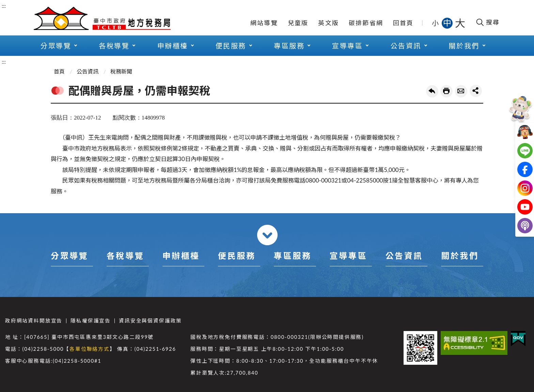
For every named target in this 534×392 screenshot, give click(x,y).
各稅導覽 (114, 46)
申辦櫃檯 (173, 46)
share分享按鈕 (476, 91)
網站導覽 (264, 23)
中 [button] (448, 23)
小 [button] (436, 23)
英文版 (328, 23)
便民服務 (231, 46)
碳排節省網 (366, 23)
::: (4, 6)
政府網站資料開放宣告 (34, 321)
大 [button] (460, 23)
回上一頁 (432, 91)
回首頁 (403, 23)
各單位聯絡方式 (90, 349)
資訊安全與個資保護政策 (150, 321)
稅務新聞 (121, 71)
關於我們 (464, 46)
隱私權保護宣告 (91, 321)
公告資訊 (406, 46)
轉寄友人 (461, 91)
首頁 (59, 71)
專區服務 (289, 46)
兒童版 (298, 23)
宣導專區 (347, 46)
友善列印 (446, 91)
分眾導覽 (56, 46)
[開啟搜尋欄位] (488, 22)
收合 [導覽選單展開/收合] (267, 235)
